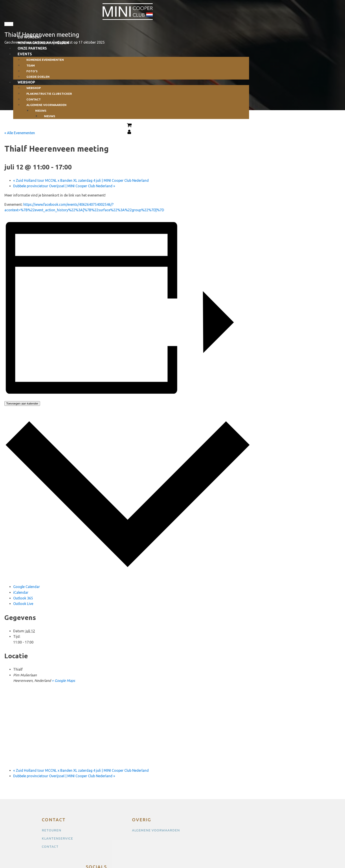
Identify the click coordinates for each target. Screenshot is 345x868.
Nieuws (50, 116)
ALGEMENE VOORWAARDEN (156, 830)
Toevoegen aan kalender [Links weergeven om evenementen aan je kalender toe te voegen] (22, 403)
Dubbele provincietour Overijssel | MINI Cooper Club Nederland (64, 186)
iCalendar (21, 592)
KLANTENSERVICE (57, 838)
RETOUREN (51, 830)
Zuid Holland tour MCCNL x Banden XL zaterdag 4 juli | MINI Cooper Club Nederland (81, 180)
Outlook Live (23, 604)
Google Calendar (27, 587)
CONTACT (50, 847)
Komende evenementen (45, 60)
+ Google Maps (63, 681)
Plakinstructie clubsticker (49, 94)
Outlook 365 (23, 598)
